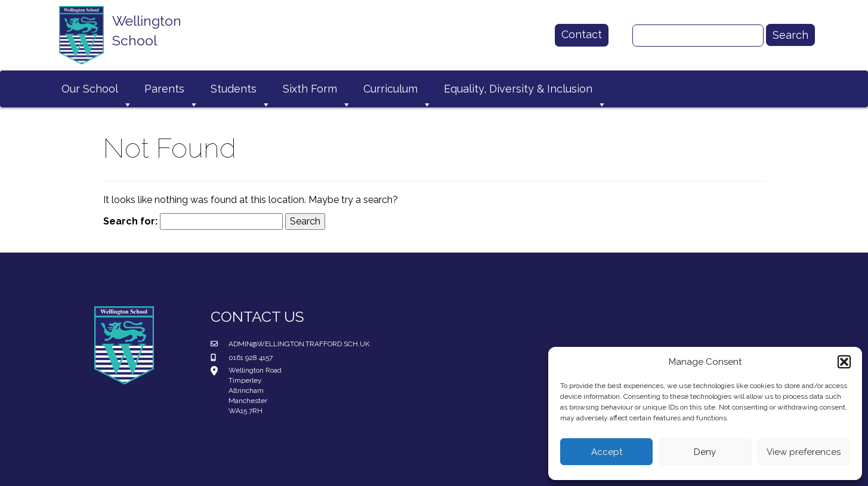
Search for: (130, 221)
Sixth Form (317, 92)
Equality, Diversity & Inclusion (525, 92)
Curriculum (398, 92)
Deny (705, 452)
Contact (582, 34)
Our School (97, 92)
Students (241, 92)
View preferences (804, 452)
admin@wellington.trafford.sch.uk (299, 344)
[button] (844, 362)
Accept (607, 452)
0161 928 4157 (251, 358)
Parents (172, 92)
